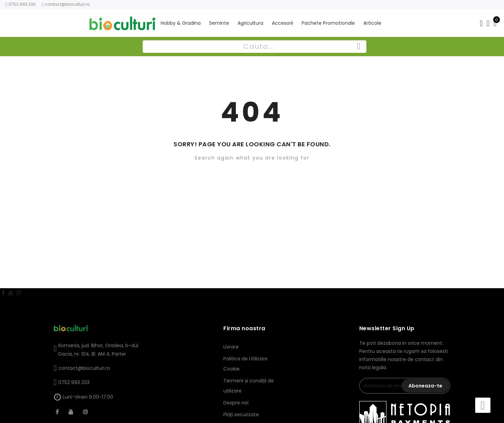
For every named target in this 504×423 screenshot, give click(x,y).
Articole (372, 21)
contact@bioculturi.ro (67, 4)
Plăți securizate (241, 415)
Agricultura (250, 21)
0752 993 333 (74, 382)
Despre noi (236, 403)
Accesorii (283, 21)
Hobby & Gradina (181, 21)
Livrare (231, 347)
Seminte (219, 21)
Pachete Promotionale (328, 21)
